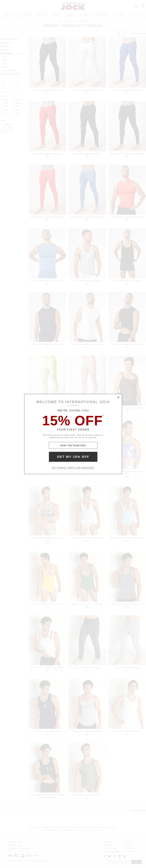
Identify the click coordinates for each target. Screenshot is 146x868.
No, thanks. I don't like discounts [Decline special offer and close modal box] (73, 468)
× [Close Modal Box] (118, 398)
